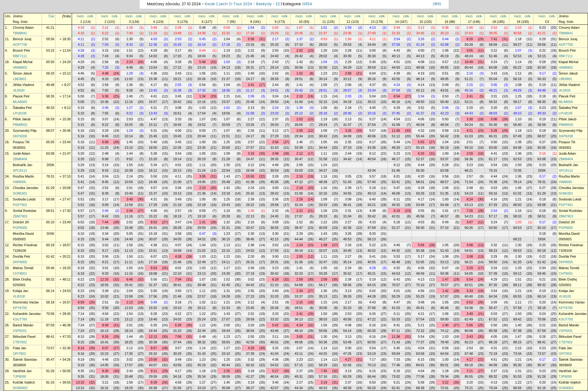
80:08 (469, 331)
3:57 (178, 348)
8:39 (105, 193)
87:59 (50, 325)
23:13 (202, 273)
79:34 (493, 388)
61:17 (493, 159)
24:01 (275, 90)
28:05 (299, 125)
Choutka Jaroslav (26, 188)
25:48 (226, 182)
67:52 (493, 319)
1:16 (324, 176)
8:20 (470, 39)
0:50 (445, 96)
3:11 (275, 337)
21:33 (226, 308)
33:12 (347, 79)
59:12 (517, 273)
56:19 (444, 148)
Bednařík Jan (23, 165)
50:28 (469, 45)
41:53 (396, 308)
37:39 (250, 354)
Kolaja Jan (21, 291)
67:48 (469, 354)
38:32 (202, 342)
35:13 (323, 296)
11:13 (129, 251)
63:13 (469, 205)
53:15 (50, 50)
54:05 (469, 273)
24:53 (250, 251)
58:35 (50, 96)
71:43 (396, 342)
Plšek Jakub (22, 119)
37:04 (372, 125)
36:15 (226, 239)
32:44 (202, 331)
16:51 (177, 113)
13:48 (177, 33)
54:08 (299, 285)
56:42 (444, 136)
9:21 (105, 262)
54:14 (347, 331)
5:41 (81, 176)
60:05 (372, 342)
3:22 (494, 50)
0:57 (445, 62)
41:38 (250, 182)
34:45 (420, 33)
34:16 (177, 376)
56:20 (372, 388)
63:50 (493, 228)
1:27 (130, 108)
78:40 (444, 342)
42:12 (420, 90)
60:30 (372, 331)
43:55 (396, 79)
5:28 (494, 131)
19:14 (177, 159)
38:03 (323, 319)
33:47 (250, 228)
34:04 (372, 45)
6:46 (130, 279)
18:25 (129, 342)
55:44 (420, 136)
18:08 (153, 273)
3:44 (397, 28)
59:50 (493, 262)
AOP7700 (20, 45)
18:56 (226, 113)
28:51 (299, 79)
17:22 (177, 67)
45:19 (444, 56)
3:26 (421, 39)
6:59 (81, 302)
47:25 (347, 354)
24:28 (226, 296)
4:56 (421, 268)
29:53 (347, 45)
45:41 (420, 308)
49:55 (444, 67)
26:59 (275, 79)
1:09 (324, 85)
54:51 (469, 251)
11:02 (129, 79)
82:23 (469, 342)
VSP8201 (20, 331)
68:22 (517, 239)
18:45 (177, 125)
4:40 (372, 108)
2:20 (470, 108)
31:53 (275, 148)
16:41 (104, 342)
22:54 (226, 170)
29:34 (299, 136)
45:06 (275, 182)
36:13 (299, 319)
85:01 (444, 365)
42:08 (444, 45)
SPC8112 (20, 170)
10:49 (469, 62)
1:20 (324, 50)
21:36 (202, 193)
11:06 (396, 131)
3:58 (178, 234)
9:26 (130, 90)
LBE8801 (20, 79)
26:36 (275, 308)
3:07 (105, 119)
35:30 (372, 56)
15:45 (153, 136)
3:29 (105, 131)
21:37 (323, 33)
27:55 (275, 251)
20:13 (177, 170)
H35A (307, 4)
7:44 (105, 222)
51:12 (396, 136)
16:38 (177, 90)
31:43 (202, 354)
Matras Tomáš (23, 268)
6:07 (154, 256)
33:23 (202, 388)
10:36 (104, 102)
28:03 (323, 45)
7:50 (105, 90)
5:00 (372, 50)
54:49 (444, 205)
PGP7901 (20, 205)
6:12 (372, 153)
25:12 (299, 113)
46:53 (323, 388)
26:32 (153, 354)
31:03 (275, 296)
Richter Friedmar (25, 245)
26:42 (299, 56)
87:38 (517, 331)
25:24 (202, 319)
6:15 (81, 245)
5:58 (251, 39)
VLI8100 (19, 296)
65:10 (50, 222)
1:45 (130, 142)
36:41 (347, 205)
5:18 (372, 188)
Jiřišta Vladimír (24, 85)
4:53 (494, 188)
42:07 (275, 388)
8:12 (397, 165)
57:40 (372, 182)
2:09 (251, 96)
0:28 (543, 62)
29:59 (202, 228)
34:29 (347, 67)
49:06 (299, 342)
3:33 (178, 119)
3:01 (105, 268)
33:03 (299, 170)
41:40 (226, 285)
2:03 (275, 28)
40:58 (517, 33)
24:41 (153, 228)
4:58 (178, 382)
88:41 (50, 337)
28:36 (347, 113)
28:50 (275, 102)
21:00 (177, 182)
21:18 (177, 205)
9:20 (105, 273)
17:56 (153, 296)
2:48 (105, 153)
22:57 (202, 296)
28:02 (323, 56)
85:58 (493, 331)
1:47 (445, 279)
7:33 (397, 359)
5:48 (203, 62)
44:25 (323, 354)
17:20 (177, 56)
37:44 (177, 342)
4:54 (397, 119)
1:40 (470, 28)
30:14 (323, 79)
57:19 (444, 228)
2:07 (300, 348)
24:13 (226, 67)
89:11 (517, 285)
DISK (51, 165)
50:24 (469, 125)
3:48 (275, 153)
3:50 (494, 142)
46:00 (396, 193)
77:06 (420, 376)
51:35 (444, 193)
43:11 (299, 354)
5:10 (81, 108)
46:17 (396, 159)
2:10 (300, 96)
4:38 (372, 211)
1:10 (518, 119)
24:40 (275, 56)
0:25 (543, 245)
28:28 (177, 228)
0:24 (543, 314)
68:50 (517, 205)
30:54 (275, 170)
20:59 (226, 125)
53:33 (396, 319)
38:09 (226, 376)
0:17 (543, 73)
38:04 (250, 331)
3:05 (470, 50)
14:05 (104, 365)
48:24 (469, 56)
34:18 (347, 102)
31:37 (347, 125)
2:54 (494, 211)
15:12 (153, 125)
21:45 (250, 56)
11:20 (153, 33)
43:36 (372, 148)
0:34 (543, 268)
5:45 (397, 348)
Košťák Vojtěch (24, 382)
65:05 (50, 142)
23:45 (250, 308)
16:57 (153, 102)
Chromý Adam (23, 28)
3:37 (494, 371)
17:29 (153, 205)
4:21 (154, 108)
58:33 (517, 216)
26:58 (153, 388)
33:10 (226, 354)
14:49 (129, 239)
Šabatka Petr (23, 108)
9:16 (81, 348)
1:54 (251, 28)
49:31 (299, 376)
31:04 (347, 216)
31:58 (323, 159)
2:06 (348, 85)
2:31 (348, 211)
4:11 (81, 39)
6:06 (105, 142)
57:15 (299, 365)
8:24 (470, 199)
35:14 (347, 262)
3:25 (275, 348)
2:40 (251, 73)
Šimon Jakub (23, 73)
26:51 (323, 90)
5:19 (81, 142)
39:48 (202, 285)
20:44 (202, 136)
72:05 (517, 170)
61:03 (469, 136)
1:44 (130, 153)
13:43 (153, 90)
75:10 (420, 285)
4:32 (421, 131)
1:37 (300, 39)
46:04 (420, 125)
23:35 (202, 148)
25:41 (129, 285)
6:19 (397, 211)
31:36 (299, 262)
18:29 (129, 388)
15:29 (177, 45)
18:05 (104, 376)
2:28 (178, 28)
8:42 (105, 216)
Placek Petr (21, 96)
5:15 (81, 119)
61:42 (50, 256)
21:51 (226, 136)
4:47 (154, 119)
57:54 (420, 319)
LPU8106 (20, 113)
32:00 (323, 67)
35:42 (372, 216)
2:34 (130, 211)
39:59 (372, 67)
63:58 (420, 354)
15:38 (153, 79)
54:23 (469, 193)
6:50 (372, 382)
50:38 (420, 251)
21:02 (202, 251)
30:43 (323, 136)
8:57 (154, 348)
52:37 (420, 159)
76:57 (444, 285)
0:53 (324, 39)
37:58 (396, 45)
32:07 (323, 251)
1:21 (227, 96)
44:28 (372, 296)
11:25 (104, 148)
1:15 (324, 96)
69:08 (50, 199)
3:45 (178, 96)
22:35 (177, 148)
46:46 (444, 308)
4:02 (178, 268)
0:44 (445, 39)
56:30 (420, 170)
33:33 (323, 205)
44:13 (420, 56)
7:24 (81, 325)
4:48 (105, 73)
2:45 (105, 108)
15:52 (153, 308)
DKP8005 (20, 262)
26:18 (323, 113)
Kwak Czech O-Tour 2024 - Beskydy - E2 (242, 4)
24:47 (250, 159)
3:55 (421, 211)
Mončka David (23, 234)
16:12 (153, 170)
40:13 (396, 56)
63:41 (396, 182)
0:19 (543, 85)
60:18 (50, 245)
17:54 (202, 113)
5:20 (81, 153)
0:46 (445, 108)
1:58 (130, 382)
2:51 (470, 142)
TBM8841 (20, 33)
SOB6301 (20, 193)
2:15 (470, 85)
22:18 (202, 205)
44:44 (299, 239)
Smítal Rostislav (25, 211)
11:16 (129, 216)
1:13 (227, 245)
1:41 (300, 85)
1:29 (130, 73)
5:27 (372, 119)
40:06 (372, 136)
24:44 (153, 331)
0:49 (445, 85)
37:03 (469, 33)
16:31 (104, 388)
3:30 (470, 119)
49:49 (420, 273)
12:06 (129, 296)
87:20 (493, 285)
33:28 (323, 273)
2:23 (130, 62)
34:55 (347, 193)
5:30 (372, 62)
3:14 (105, 165)
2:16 (470, 73)
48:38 (323, 182)
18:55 (104, 285)
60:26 (469, 228)
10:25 (129, 125)
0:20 (543, 302)
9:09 (105, 205)
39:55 (493, 33)
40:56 (347, 319)
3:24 (494, 62)
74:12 (444, 331)
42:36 (347, 228)
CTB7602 (20, 342)
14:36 (202, 33)
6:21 (397, 382)
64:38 (517, 148)
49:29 (517, 90)
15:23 (104, 354)
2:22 (251, 50)
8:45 (105, 136)
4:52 (81, 85)
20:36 (299, 33)
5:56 (421, 245)
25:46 (250, 102)
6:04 (372, 73)
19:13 (177, 193)
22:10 (177, 273)
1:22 (324, 222)
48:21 (493, 90)
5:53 (397, 256)
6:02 (81, 222)
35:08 (226, 388)
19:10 (177, 308)
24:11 (226, 262)
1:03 (518, 28)
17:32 (202, 90)
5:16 (81, 131)
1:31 (203, 222)
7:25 (105, 67)
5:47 (81, 188)
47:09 (372, 228)
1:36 (130, 85)
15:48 (129, 228)
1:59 (348, 28)
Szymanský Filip (25, 131)
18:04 (202, 56)
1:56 (130, 245)
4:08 (421, 62)
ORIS (437, 4)
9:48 (130, 67)
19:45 (177, 136)
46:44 (226, 365)
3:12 (421, 28)
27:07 (299, 216)
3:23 (470, 165)
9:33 (105, 79)
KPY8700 (20, 308)
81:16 (50, 382)
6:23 (81, 291)
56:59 (50, 119)
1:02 (227, 108)
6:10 (81, 234)
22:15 (226, 251)
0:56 (227, 28)
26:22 (250, 205)
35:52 (347, 273)
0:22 (543, 50)
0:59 (203, 131)
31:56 (177, 388)
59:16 (493, 193)
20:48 (129, 376)
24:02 (177, 319)
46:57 (444, 216)
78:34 (444, 376)
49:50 (420, 102)
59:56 (50, 39)
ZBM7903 (20, 216)
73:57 (50, 348)
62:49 (469, 319)
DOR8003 (20, 388)
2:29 (348, 62)
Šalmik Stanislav (25, 359)
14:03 (153, 56)
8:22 (105, 125)
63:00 (493, 148)
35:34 (202, 376)
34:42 (347, 159)
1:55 (130, 165)
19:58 (177, 251)
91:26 (50, 371)
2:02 (300, 50)
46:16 (396, 102)
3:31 (494, 96)
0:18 (543, 96)
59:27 (517, 45)
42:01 (396, 216)
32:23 (299, 273)
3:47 (178, 222)
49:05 (444, 79)
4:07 (178, 245)
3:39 (105, 291)
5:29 (81, 165)
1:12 (518, 73)
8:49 (105, 325)
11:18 (104, 319)
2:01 (130, 188)
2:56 (105, 62)
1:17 (227, 268)
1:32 (227, 222)
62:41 (396, 388)
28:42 (275, 193)
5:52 (81, 199)
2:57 (251, 142)
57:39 (493, 273)
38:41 (177, 285)
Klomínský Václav (26, 302)
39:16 (372, 79)
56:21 (469, 262)
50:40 (444, 102)
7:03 (105, 45)
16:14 (202, 45)
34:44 (323, 148)
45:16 (469, 90)
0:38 (445, 28)
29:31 (275, 262)
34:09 (347, 136)
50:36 (444, 273)
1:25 (518, 96)
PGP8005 (20, 228)
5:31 (154, 131)
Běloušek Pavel (24, 337)
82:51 (469, 285)
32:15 (323, 102)
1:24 (324, 165)
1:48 (324, 245)
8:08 (105, 159)
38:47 (299, 228)
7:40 (130, 33)
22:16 (202, 102)
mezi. (80, 16)
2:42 (275, 73)
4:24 (397, 85)
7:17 (372, 359)
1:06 (445, 50)
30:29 (177, 354)
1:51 (130, 50)
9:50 (105, 308)
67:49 (517, 136)
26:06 (250, 170)
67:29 (493, 205)
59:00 (444, 319)
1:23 (324, 73)
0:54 (203, 85)
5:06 (494, 119)
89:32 (50, 279)
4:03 (154, 39)
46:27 (323, 239)
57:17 (493, 216)
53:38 (469, 308)
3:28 (178, 62)
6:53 (154, 268)
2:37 (275, 119)
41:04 (275, 354)
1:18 (130, 28)
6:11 (397, 199)
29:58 (275, 205)
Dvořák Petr (22, 256)
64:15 (372, 285)
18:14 (129, 331)
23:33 (275, 113)
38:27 (250, 388)
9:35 (81, 371)
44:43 (469, 113)
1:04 (227, 39)
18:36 (226, 90)
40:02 (372, 251)
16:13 (104, 331)
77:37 (420, 342)
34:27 (323, 170)
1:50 (348, 39)
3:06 (105, 256)
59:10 (469, 148)
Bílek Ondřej (22, 279)
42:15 (275, 239)
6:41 (397, 325)
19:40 (153, 319)
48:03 (493, 113)
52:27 (396, 228)
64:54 (444, 354)
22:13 (250, 216)
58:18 (50, 302)
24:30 (226, 273)
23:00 (153, 359)
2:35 (348, 142)
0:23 (543, 28)
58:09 (493, 45)
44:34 (299, 388)
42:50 (250, 342)
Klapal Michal (23, 62)
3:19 (251, 153)
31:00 (299, 102)
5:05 (130, 234)
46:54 (444, 125)
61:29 (50, 188)
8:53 (154, 222)
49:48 (50, 85)
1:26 (324, 211)
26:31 (250, 67)
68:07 (50, 131)
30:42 (275, 273)
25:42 (299, 90)
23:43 (226, 205)
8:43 (105, 170)
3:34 (421, 96)
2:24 (275, 108)
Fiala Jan (20, 348)
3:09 (494, 302)
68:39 (420, 388)
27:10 (299, 45)
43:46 (275, 331)
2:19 (324, 382)
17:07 (129, 365)
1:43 (227, 176)
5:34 (154, 165)
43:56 (177, 365)
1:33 (518, 268)
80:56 (517, 388)
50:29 (420, 193)
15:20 (153, 159)
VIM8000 (20, 182)
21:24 (202, 170)
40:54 (372, 159)
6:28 (445, 165)
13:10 (129, 148)
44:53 (396, 273)
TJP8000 (20, 376)
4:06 (154, 62)
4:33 (372, 222)
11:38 (396, 337)
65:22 (517, 67)
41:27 (250, 376)
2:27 (251, 119)
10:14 (129, 136)
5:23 (397, 153)
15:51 (153, 251)
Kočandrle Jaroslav (27, 314)
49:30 (347, 388)
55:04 (493, 79)
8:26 (105, 337)
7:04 (178, 279)
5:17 (421, 256)
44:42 (396, 251)
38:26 (347, 296)
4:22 (178, 314)
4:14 (421, 85)
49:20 (396, 148)
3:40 (154, 28)
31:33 (396, 33)
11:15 (129, 273)
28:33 (323, 216)
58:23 (493, 251)
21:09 (250, 113)
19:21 (177, 79)
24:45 (275, 216)
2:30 (251, 234)
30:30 (347, 56)
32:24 (299, 205)
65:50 (50, 62)
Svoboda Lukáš (24, 199)
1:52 (300, 73)
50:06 (323, 331)
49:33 (50, 108)
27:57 (250, 148)
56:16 (517, 79)
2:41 (251, 85)
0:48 (203, 28)
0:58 (445, 131)
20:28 (226, 216)
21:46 (177, 262)
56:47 (493, 308)
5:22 (372, 245)
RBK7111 (20, 56)
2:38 (251, 245)
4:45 (81, 73)
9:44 (105, 239)
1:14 (518, 62)
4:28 (81, 50)
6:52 (470, 302)
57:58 (517, 308)
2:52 (494, 28)
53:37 (444, 159)
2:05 (300, 131)
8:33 (130, 45)
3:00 (275, 188)
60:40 (469, 296)
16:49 (153, 182)
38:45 (250, 239)
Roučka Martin (24, 176)
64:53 (517, 228)
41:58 (396, 125)
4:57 (154, 188)
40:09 (323, 228)
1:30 (130, 39)
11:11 (129, 262)
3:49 (130, 199)
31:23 (177, 331)
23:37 (226, 102)
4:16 (494, 199)
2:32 (275, 211)
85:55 (469, 376)
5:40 (154, 142)
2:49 (251, 268)
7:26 (470, 211)
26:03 (275, 125)
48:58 (420, 67)
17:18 (226, 45)
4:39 (397, 73)
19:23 (226, 56)
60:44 (469, 67)
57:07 (444, 296)
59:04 (396, 354)
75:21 (469, 388)
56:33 (50, 73)
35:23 (444, 33)
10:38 (129, 170)
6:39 (178, 325)
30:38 (153, 342)
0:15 (543, 153)
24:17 (250, 79)
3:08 (178, 108)
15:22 (153, 216)
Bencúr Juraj (22, 39)
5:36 (105, 96)
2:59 (470, 153)
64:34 (493, 296)
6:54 (397, 96)
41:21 (50, 28)
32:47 (323, 262)
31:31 (226, 228)
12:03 (129, 308)
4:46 (105, 359)
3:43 (178, 73)
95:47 (50, 359)
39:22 (372, 102)
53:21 (469, 102)
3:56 (275, 142)
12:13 (153, 337)
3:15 (105, 50)
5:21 (421, 325)
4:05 (494, 337)
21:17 (250, 90)
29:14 (275, 67)
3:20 (494, 108)
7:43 (105, 56)
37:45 (396, 113)
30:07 (153, 239)
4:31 (154, 199)
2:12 (105, 28)
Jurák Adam (22, 153)
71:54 (469, 182)
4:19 (421, 73)
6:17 (372, 142)
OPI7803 (19, 354)
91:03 (517, 376)
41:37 (420, 113)
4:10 (81, 28)
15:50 (250, 176)
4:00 (421, 50)
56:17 (323, 285)
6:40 (372, 199)
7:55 (105, 113)
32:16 (323, 193)
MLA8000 (20, 102)
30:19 (299, 251)
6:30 (154, 325)
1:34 (203, 96)
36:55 (275, 228)
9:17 (105, 251)
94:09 (493, 365)
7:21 (470, 371)
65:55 (517, 296)
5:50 (154, 176)
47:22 (299, 182)
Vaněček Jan (22, 371)
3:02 (105, 245)
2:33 (348, 245)
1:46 (300, 142)
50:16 (250, 365)
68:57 (444, 182)
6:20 (421, 153)
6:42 (397, 279)
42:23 (444, 113)
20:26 (202, 79)
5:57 (372, 131)
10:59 (129, 182)
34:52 (202, 239)
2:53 (178, 39)
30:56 (299, 67)
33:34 (372, 90)
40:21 (372, 273)
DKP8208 (20, 136)
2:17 (275, 39)
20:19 (202, 159)
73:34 (517, 354)
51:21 (469, 79)
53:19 (372, 354)
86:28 (493, 342)
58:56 (347, 285)
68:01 (420, 182)
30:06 (323, 308)
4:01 (178, 165)
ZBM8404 (20, 159)
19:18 (202, 216)
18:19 (177, 216)
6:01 (397, 176)
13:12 (129, 319)
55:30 (493, 125)
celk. (91, 16)
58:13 (372, 239)
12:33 (104, 279)
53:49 (420, 205)
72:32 (420, 331)
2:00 (227, 325)
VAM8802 (20, 67)
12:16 (129, 102)
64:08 (493, 67)
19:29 (275, 33)
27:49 (372, 33)
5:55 (421, 142)
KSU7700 (20, 319)
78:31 (50, 176)
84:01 (420, 365)
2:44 (275, 85)
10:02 (104, 296)
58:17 (517, 102)
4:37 (372, 85)
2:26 (251, 131)
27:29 (275, 136)
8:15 (81, 337)
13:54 (153, 67)
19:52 (202, 125)
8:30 (105, 371)
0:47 (203, 234)
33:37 (299, 296)
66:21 (469, 170)
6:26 (372, 314)
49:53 (347, 239)
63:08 (50, 153)
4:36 (154, 73)
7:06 (178, 337)
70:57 (396, 285)
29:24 (323, 125)
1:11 (227, 73)
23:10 (202, 67)
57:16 (323, 376)
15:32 (226, 33)
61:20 (517, 262)
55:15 (420, 148)
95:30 (517, 365)
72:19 (493, 354)
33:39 (299, 148)
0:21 (543, 279)
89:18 (469, 365)
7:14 (81, 314)
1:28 (445, 371)
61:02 (517, 193)
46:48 (396, 262)
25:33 (275, 45)
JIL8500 (19, 90)
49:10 (517, 113)
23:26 (250, 125)
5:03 (494, 314)
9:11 (154, 371)
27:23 (250, 296)
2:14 (130, 176)
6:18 (397, 371)
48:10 (299, 331)
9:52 (130, 159)
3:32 (494, 245)
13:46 (104, 228)
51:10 (275, 285)
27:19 (250, 273)
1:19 (227, 50)
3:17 (178, 50)
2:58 (348, 73)
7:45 (324, 371)
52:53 (517, 56)
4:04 (105, 314)
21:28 (226, 159)
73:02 (396, 376)
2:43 (275, 62)
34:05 (177, 239)
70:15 (493, 170)
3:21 (105, 382)
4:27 (348, 359)
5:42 (275, 325)
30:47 (299, 159)
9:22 (130, 113)
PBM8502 (20, 125)
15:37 (153, 193)
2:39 (348, 188)
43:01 (444, 90)
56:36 (469, 159)
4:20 (421, 176)
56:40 (517, 125)
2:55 (275, 50)
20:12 (202, 308)
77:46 (396, 365)
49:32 (396, 205)
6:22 (105, 33)
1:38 (518, 142)
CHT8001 (20, 273)
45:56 (420, 216)
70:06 (50, 314)
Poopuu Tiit (21, 142)
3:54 (397, 39)
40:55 (372, 262)
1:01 (324, 28)
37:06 (372, 308)
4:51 (397, 62)
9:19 (81, 359)
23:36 (347, 33)
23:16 (250, 45)
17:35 (129, 354)
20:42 (177, 102)
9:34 (130, 56)
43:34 (372, 170)
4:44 (421, 165)
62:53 (517, 159)
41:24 (420, 45)
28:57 (347, 90)
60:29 (347, 376)
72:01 (444, 388)
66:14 (50, 291)
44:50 (396, 67)
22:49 (202, 262)
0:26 (543, 337)
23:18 (226, 193)
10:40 (129, 193)
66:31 (493, 136)
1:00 (203, 142)
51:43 (347, 182)
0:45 (203, 39)
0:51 (445, 73)
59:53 (517, 251)
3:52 (421, 108)
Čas (51, 16)
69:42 (517, 319)
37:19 (347, 148)
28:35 (275, 159)
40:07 (153, 365)
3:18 (178, 302)
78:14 (517, 182)
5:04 (372, 96)
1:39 (300, 108)
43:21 (372, 205)
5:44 (397, 142)
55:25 (420, 296)
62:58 (444, 170)
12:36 (153, 45)
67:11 (396, 331)
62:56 (347, 365)
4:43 (397, 50)
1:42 (300, 62)
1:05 (203, 73)
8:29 (154, 382)
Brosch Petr (22, 50)
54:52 (275, 365)
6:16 (372, 325)
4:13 (372, 28)
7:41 (494, 39)
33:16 (372, 113)
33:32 (275, 319)
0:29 (543, 39)
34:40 (347, 251)
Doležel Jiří (21, 222)
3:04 (275, 96)
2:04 (130, 291)
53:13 (444, 262)
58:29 (323, 365)
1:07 (300, 28)
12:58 (129, 205)
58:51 (50, 211)
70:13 (372, 365)
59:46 (50, 268)
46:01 (275, 342)
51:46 (493, 56)
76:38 (493, 182)
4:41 (154, 96)
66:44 (372, 376)
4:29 (154, 50)
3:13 (348, 291)
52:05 (420, 262)
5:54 (470, 279)
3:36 (178, 188)
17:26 (250, 33)
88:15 (517, 342)
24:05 (202, 182)
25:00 (226, 148)
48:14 (420, 79)
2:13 (251, 108)
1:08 (518, 85)
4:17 (154, 85)
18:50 (153, 148)
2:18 (251, 62)
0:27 (543, 142)
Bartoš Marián (23, 325)
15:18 (153, 234)
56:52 (493, 102)
